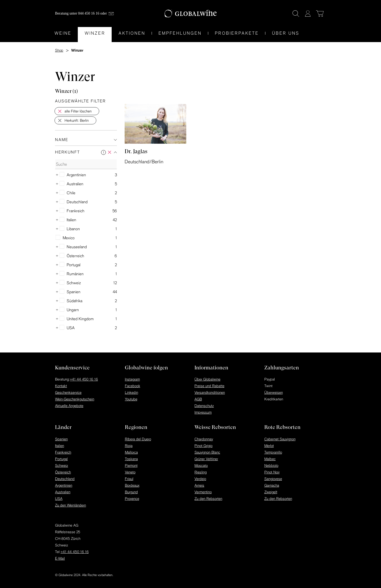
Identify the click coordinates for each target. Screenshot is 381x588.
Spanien (61, 439)
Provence (132, 499)
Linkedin (131, 392)
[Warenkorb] (320, 13)
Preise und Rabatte (209, 386)
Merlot (269, 446)
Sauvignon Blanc (207, 452)
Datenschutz (204, 406)
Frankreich (63, 452)
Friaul (129, 479)
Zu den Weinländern (71, 505)
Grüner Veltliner (206, 459)
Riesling (201, 472)
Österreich (63, 472)
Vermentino (203, 492)
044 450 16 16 (89, 13)
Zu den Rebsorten (208, 499)
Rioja (129, 446)
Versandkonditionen (210, 392)
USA (59, 499)
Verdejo (200, 479)
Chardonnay (204, 439)
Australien (63, 492)
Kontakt (61, 386)
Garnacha (272, 485)
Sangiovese (273, 479)
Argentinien (64, 485)
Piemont (131, 465)
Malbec (270, 459)
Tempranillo (273, 452)
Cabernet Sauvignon (280, 439)
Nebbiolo (271, 465)
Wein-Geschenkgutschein (75, 399)
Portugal (61, 459)
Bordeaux (132, 485)
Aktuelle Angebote (69, 406)
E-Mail (60, 558)
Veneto (130, 472)
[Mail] (111, 14)
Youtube (131, 399)
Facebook (133, 386)
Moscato (201, 465)
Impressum (203, 412)
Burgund (131, 492)
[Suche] (296, 13)
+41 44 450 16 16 (84, 379)
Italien (60, 446)
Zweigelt (271, 492)
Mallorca (131, 452)
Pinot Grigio (203, 446)
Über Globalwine (207, 379)
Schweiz (62, 465)
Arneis (199, 485)
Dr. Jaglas (136, 151)
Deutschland (65, 479)
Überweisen (274, 392)
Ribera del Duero (138, 439)
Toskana (131, 459)
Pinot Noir (272, 472)
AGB (198, 399)
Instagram (132, 379)
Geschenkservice (68, 392)
